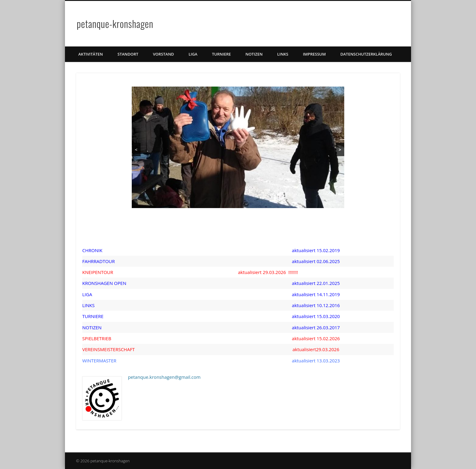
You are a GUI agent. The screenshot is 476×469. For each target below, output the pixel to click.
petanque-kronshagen (115, 24)
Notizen (254, 54)
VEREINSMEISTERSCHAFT (109, 349)
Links (283, 54)
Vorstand (163, 54)
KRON (88, 283)
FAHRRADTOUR (99, 261)
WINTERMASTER (99, 361)
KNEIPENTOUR (98, 272)
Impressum (314, 54)
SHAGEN (104, 283)
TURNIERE (221, 54)
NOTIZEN (92, 327)
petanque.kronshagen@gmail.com (164, 377)
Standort (128, 54)
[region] (238, 147)
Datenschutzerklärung (366, 54)
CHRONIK (92, 250)
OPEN (120, 283)
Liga (193, 54)
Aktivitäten (91, 54)
